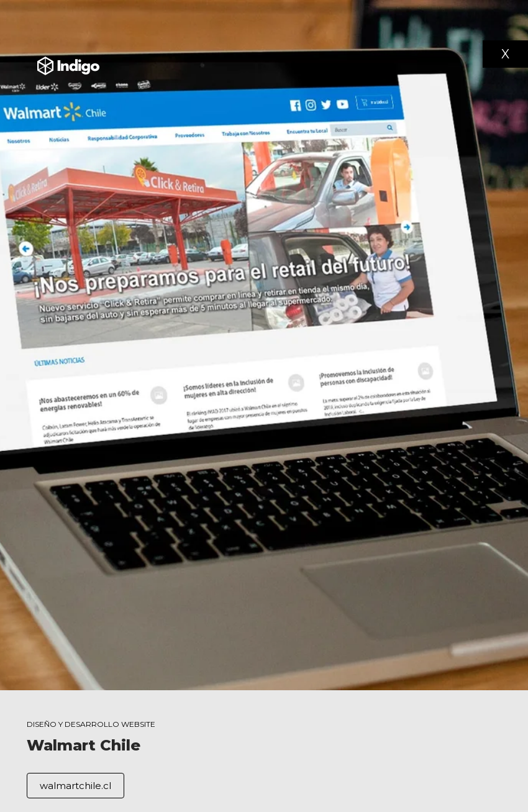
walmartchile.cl (75, 786)
